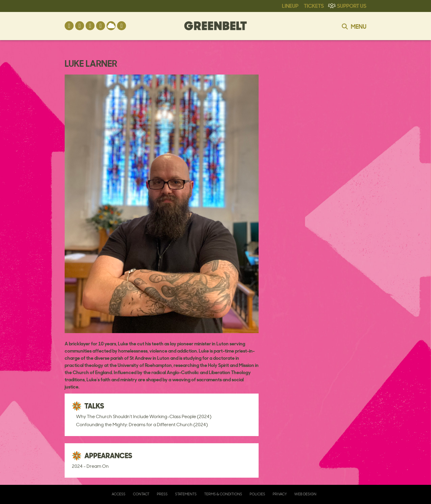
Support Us (352, 5)
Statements (186, 494)
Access (119, 494)
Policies (257, 494)
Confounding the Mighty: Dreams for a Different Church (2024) (142, 425)
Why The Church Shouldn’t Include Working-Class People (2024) (144, 416)
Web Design (305, 494)
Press (162, 494)
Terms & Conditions (223, 494)
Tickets (314, 5)
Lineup (290, 5)
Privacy (280, 494)
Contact (141, 494)
